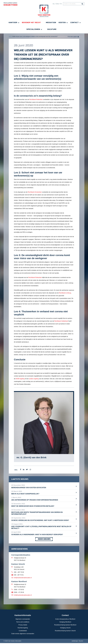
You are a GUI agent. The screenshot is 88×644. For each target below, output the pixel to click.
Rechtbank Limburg (65, 294)
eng (57, 4)
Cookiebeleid (23, 632)
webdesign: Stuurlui (77, 642)
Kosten (62, 23)
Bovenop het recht (31, 23)
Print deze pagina (72, 38)
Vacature (52, 29)
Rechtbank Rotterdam (36, 100)
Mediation (51, 23)
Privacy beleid (23, 626)
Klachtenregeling (23, 629)
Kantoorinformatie (23, 616)
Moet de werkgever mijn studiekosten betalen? (33, 507)
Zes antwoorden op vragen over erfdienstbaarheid (35, 501)
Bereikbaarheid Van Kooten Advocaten (29, 489)
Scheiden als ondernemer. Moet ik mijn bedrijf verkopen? (37, 535)
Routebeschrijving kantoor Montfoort (65, 626)
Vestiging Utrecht (65, 629)
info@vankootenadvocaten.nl (23, 579)
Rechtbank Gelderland (61, 322)
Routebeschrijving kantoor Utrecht (65, 632)
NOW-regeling (20, 380)
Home (10, 37)
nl (54, 4)
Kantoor (13, 23)
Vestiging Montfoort (65, 623)
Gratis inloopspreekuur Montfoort (65, 620)
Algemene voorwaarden (23, 620)
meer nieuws (44, 540)
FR (61, 4)
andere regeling (34, 380)
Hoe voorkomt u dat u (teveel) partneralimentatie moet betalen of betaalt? (41, 528)
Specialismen (33, 29)
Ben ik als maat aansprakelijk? (25, 495)
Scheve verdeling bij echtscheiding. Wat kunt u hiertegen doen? (40, 521)
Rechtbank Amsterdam (35, 193)
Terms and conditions (23, 623)
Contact (75, 23)
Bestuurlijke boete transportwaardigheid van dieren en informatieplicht (37, 514)
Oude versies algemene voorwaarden (23, 635)
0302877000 (11, 5)
